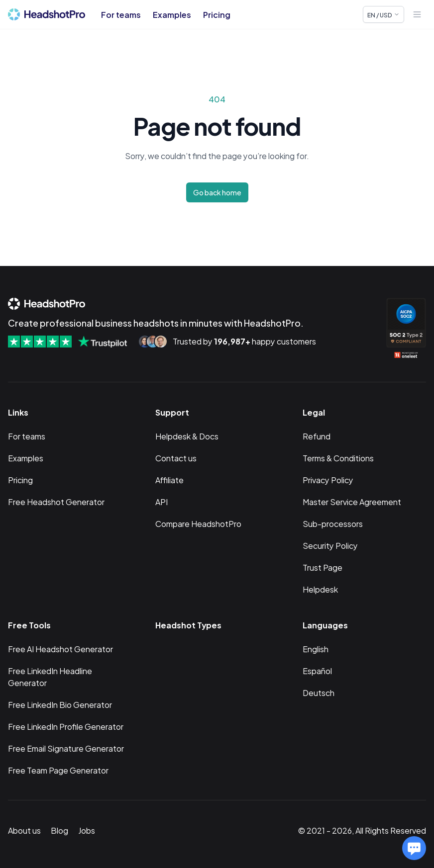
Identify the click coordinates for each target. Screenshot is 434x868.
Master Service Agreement (352, 501)
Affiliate (169, 479)
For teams (121, 14)
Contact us (176, 458)
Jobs (87, 830)
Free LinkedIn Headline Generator (50, 676)
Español (317, 670)
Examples (172, 14)
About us (24, 830)
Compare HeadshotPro (198, 523)
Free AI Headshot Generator (60, 649)
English (316, 649)
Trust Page (323, 567)
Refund (317, 436)
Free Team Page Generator (58, 770)
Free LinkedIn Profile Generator (66, 726)
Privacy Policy (328, 479)
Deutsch (319, 692)
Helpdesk (320, 589)
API (162, 501)
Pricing (217, 14)
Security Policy (330, 545)
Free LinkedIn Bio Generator (60, 704)
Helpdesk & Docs (187, 436)
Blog (59, 830)
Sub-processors (333, 523)
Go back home (217, 192)
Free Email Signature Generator (66, 748)
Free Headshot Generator (56, 501)
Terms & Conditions (338, 458)
